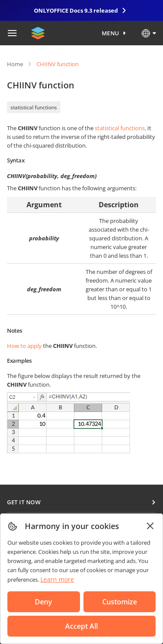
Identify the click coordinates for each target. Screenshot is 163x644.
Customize (120, 602)
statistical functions (34, 107)
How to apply (24, 346)
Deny (43, 602)
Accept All (81, 626)
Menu (111, 33)
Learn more (57, 579)
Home (15, 64)
